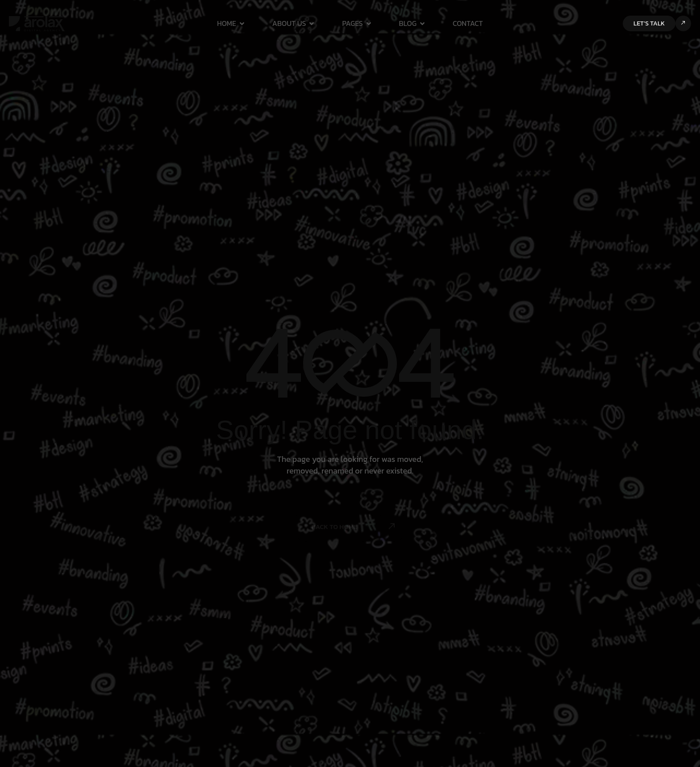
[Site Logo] (37, 23)
